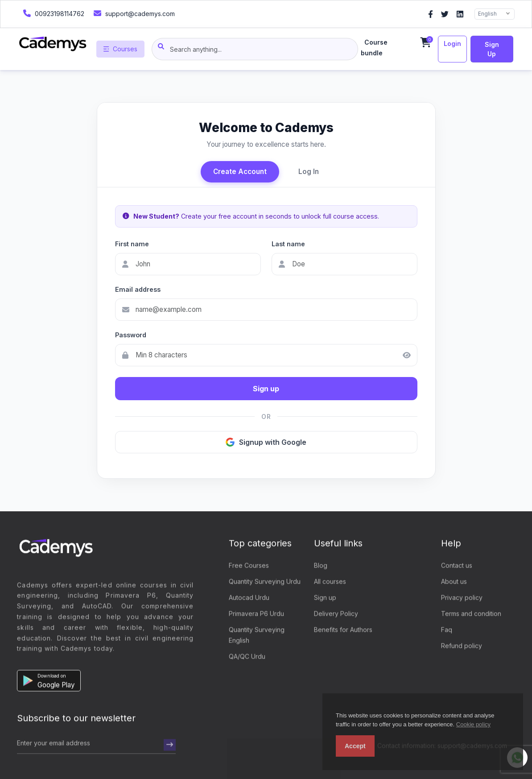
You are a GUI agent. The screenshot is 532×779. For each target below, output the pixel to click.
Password (131, 335)
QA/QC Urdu (247, 657)
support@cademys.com (133, 13)
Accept (355, 746)
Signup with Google (266, 442)
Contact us (457, 566)
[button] (49, 682)
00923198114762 (53, 13)
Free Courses (249, 566)
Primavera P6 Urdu (256, 614)
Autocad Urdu (249, 598)
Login (452, 44)
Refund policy (462, 646)
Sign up (492, 49)
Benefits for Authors (343, 630)
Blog (321, 566)
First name (132, 244)
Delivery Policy (336, 614)
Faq (447, 630)
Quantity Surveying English (257, 636)
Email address (138, 289)
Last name (288, 244)
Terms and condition (471, 614)
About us (454, 582)
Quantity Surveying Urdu (265, 582)
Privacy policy (462, 598)
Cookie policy (473, 724)
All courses (330, 582)
